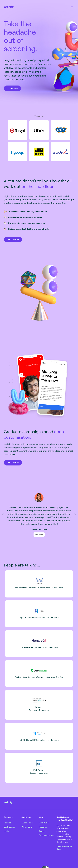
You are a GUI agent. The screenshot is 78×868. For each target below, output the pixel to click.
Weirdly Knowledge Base (64, 848)
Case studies (44, 823)
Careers (42, 831)
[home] (9, 7)
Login (6, 831)
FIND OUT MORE (13, 239)
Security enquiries (46, 835)
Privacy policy (27, 827)
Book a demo (9, 827)
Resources (43, 827)
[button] (72, 7)
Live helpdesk (27, 823)
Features (7, 823)
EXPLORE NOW (12, 88)
